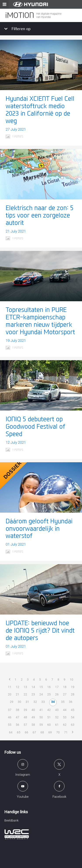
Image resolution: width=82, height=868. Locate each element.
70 (58, 732)
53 (65, 717)
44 (65, 710)
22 (25, 694)
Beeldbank (11, 820)
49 (33, 717)
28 (73, 694)
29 (12, 702)
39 (25, 710)
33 (43, 702)
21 (17, 694)
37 (10, 710)
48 (25, 717)
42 (49, 710)
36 (71, 702)
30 (19, 702)
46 (10, 717)
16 (49, 687)
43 (57, 710)
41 (41, 710)
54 (73, 717)
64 (11, 732)
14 (33, 687)
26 (57, 694)
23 (33, 694)
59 (41, 725)
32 (35, 702)
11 (10, 687)
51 (49, 717)
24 (41, 694)
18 (65, 687)
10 (72, 680)
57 (25, 725)
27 (65, 694)
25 (49, 694)
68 (42, 732)
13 (25, 687)
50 (41, 717)
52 (57, 717)
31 (27, 702)
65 (19, 732)
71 (66, 732)
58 (33, 725)
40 (33, 710)
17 (57, 687)
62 (65, 725)
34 (53, 702)
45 (73, 710)
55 (10, 725)
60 (49, 725)
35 (63, 702)
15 (41, 687)
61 (57, 725)
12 (17, 687)
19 (73, 687)
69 (50, 732)
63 (73, 725)
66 (26, 732)
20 (10, 694)
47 (17, 717)
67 (34, 732)
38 (17, 710)
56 (17, 725)
